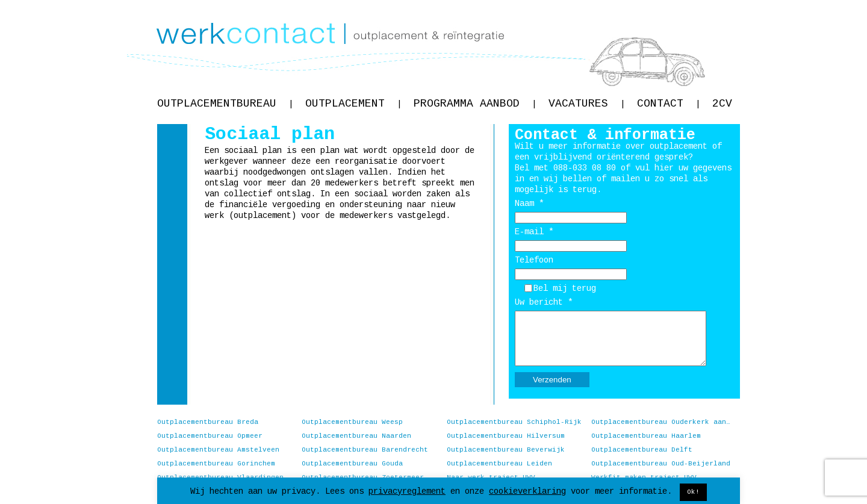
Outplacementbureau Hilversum (506, 436)
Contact (669, 104)
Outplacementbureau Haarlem (646, 436)
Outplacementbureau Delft (642, 450)
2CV (722, 104)
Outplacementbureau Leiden (499, 464)
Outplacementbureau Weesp (352, 422)
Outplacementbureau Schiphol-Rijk (514, 422)
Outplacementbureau (225, 104)
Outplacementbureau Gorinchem (216, 464)
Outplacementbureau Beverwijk (506, 450)
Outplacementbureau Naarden (356, 436)
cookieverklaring (527, 491)
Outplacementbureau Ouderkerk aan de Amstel (661, 422)
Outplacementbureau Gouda (352, 464)
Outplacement (353, 104)
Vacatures (587, 104)
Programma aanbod (475, 104)
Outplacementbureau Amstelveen (218, 450)
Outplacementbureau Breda (208, 422)
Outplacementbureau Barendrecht (365, 450)
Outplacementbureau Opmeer (210, 436)
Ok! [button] (693, 492)
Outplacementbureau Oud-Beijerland (661, 464)
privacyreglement (407, 491)
